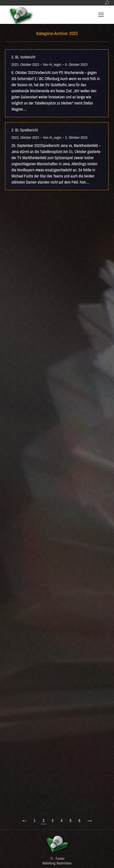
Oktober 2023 (30, 64)
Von (52, 64)
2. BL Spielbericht (25, 130)
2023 (15, 64)
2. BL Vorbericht (23, 57)
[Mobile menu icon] (101, 15)
